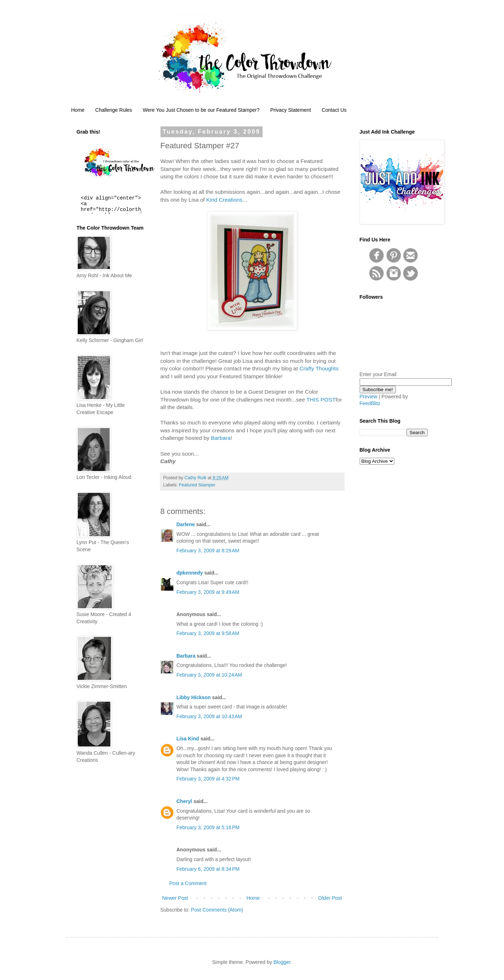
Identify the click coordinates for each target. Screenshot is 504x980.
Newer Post (175, 898)
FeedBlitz (370, 403)
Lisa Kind (188, 739)
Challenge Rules (114, 110)
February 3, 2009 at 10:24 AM (209, 675)
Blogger (282, 962)
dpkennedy (190, 573)
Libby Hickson (194, 697)
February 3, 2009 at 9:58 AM (208, 633)
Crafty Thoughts (319, 368)
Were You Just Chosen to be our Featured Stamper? (201, 110)
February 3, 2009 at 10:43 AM (209, 716)
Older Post (330, 898)
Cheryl (184, 801)
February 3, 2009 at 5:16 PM (208, 827)
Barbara (221, 438)
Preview (369, 397)
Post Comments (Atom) (217, 910)
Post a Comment (188, 883)
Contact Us (334, 110)
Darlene (186, 524)
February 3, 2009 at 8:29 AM (208, 551)
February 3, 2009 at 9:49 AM (208, 592)
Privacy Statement (291, 110)
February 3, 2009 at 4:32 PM (208, 779)
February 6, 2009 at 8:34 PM (208, 869)
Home (78, 110)
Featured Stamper (197, 485)
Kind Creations (224, 200)
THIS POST (321, 400)
